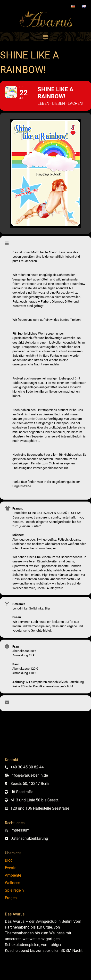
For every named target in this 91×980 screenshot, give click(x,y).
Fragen (11, 898)
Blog (9, 860)
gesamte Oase (33, 419)
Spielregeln (14, 890)
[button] (46, 37)
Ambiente (13, 875)
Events (11, 868)
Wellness (12, 883)
